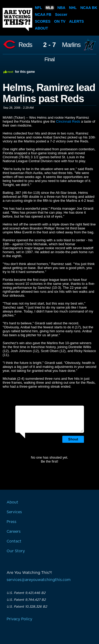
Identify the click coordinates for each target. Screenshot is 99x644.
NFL (38, 8)
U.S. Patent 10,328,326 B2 (27, 607)
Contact (14, 541)
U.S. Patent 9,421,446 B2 (26, 593)
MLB (50, 8)
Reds (25, 45)
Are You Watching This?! (17, 20)
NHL (73, 8)
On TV (60, 21)
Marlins (71, 45)
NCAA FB (43, 15)
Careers (14, 532)
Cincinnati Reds (68, 121)
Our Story (16, 551)
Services (14, 512)
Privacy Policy (19, 619)
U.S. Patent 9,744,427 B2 (26, 600)
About (41, 28)
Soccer (61, 15)
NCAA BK (89, 8)
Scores (43, 21)
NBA (61, 8)
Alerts (77, 21)
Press (11, 522)
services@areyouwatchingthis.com (39, 580)
